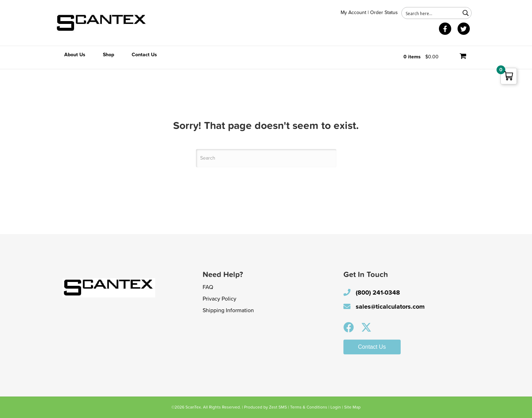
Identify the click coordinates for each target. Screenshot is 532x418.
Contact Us (144, 55)
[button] (349, 327)
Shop (109, 55)
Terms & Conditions (309, 407)
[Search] (266, 158)
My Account (353, 12)
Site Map (352, 407)
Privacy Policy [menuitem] (219, 299)
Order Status (384, 12)
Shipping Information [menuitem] (228, 310)
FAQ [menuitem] (208, 287)
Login (336, 407)
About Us (75, 55)
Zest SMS (278, 407)
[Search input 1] (431, 13)
